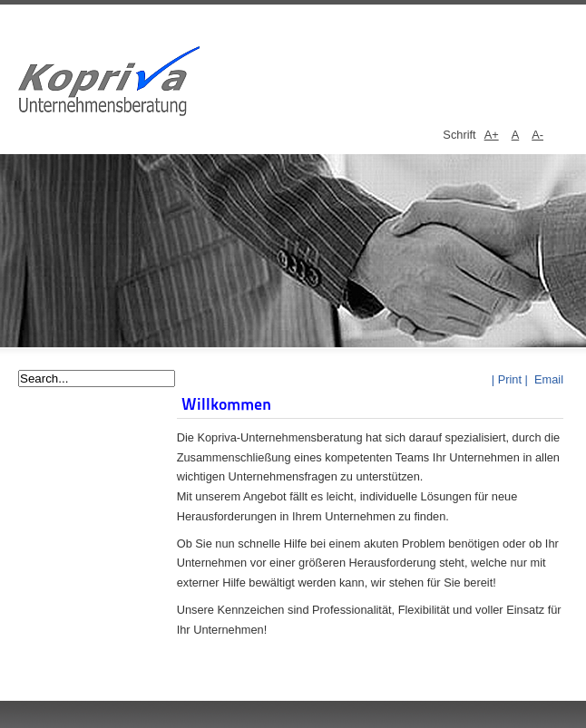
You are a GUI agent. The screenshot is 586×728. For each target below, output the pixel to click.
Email (547, 379)
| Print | (510, 379)
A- (537, 135)
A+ (492, 135)
